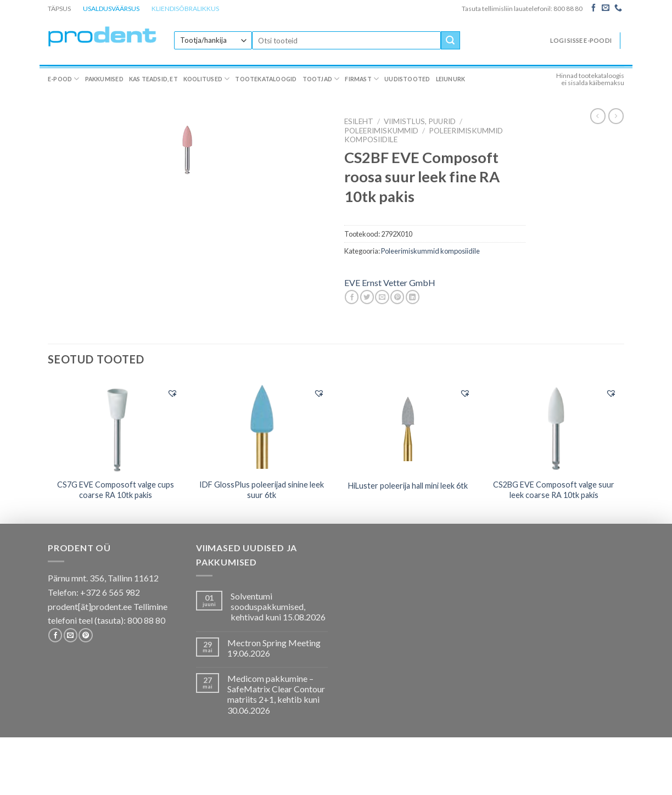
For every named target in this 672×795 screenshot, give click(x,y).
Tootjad (321, 79)
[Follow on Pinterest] (85, 635)
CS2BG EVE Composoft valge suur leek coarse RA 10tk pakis (554, 490)
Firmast (362, 79)
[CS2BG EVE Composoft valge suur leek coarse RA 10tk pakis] (554, 427)
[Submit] (450, 41)
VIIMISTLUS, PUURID (420, 121)
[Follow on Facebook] (593, 8)
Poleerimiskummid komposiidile (430, 251)
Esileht (359, 121)
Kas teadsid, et (153, 79)
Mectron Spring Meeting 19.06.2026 (274, 648)
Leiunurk (451, 79)
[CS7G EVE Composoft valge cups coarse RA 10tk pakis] (116, 427)
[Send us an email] (606, 8)
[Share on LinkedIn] (413, 297)
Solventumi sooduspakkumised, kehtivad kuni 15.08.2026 (278, 606)
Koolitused (207, 79)
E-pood (64, 79)
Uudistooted (407, 79)
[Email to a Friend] (382, 297)
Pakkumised (104, 79)
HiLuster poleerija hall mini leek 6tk (408, 486)
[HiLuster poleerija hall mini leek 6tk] (408, 426)
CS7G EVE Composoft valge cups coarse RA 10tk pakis (116, 490)
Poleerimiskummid (381, 131)
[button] (172, 393)
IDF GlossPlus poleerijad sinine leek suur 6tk (262, 490)
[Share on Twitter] (367, 297)
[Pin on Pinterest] (397, 297)
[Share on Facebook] (352, 297)
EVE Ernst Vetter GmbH (390, 282)
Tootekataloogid (266, 79)
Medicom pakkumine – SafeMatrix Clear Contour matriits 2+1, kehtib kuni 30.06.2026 (276, 694)
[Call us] (618, 8)
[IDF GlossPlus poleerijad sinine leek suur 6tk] (262, 427)
